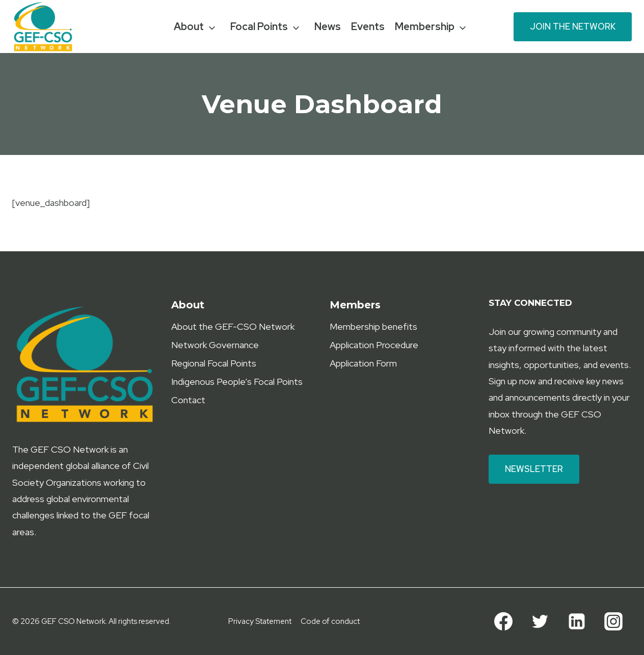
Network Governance (215, 345)
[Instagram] (613, 621)
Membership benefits (373, 326)
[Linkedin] (577, 621)
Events (368, 27)
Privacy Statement (260, 621)
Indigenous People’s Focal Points (237, 382)
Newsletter (534, 469)
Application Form (363, 363)
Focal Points (259, 27)
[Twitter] (540, 621)
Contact (188, 400)
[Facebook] (503, 621)
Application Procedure (374, 345)
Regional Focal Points (214, 363)
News (328, 27)
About (189, 27)
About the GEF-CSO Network (233, 326)
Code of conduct (330, 621)
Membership (425, 27)
